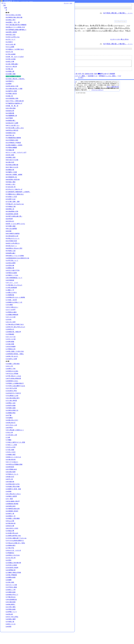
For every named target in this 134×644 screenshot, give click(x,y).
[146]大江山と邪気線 (12, 384)
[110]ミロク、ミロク (12, 293)
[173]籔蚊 (9, 450)
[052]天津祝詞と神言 (12, 145)
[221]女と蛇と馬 (11, 570)
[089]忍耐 (9, 239)
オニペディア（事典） (79, 77)
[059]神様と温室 (11, 164)
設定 (24, 4)
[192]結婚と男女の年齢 (13, 497)
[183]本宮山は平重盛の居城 (14, 474)
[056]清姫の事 (10, 155)
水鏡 (6, 9)
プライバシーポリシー (97, 91)
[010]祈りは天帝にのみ (13, 42)
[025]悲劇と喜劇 (11, 79)
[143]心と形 (9, 376)
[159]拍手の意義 (11, 416)
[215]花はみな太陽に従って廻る (15, 555)
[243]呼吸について (11, 624)
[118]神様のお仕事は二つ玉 (14, 312)
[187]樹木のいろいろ (12, 484)
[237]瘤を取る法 (11, 609)
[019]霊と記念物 (11, 64)
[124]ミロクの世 (11, 327)
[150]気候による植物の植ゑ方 (15, 393)
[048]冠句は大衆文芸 (12, 135)
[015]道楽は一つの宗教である (15, 54)
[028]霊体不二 (10, 86)
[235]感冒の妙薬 (11, 604)
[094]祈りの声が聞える (13, 252)
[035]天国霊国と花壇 (12, 103)
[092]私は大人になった (13, 247)
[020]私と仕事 (10, 66)
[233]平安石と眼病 (11, 599)
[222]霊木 (9, 572)
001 (31, 26)
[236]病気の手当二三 (12, 606)
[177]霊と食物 (10, 460)
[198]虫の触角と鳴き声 (13, 511)
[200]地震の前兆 (11, 516)
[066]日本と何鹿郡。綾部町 (14, 181)
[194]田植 (9, 502)
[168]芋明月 (9, 438)
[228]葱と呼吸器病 (11, 587)
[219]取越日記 (10, 565)
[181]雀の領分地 (11, 470)
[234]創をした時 (11, 602)
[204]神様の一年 (11, 526)
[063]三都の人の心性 (12, 174)
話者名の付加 (89, 75)
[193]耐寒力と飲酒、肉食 (13, 499)
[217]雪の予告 (10, 560)
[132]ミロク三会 (11, 347)
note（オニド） (55, 77)
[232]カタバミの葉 (11, 597)
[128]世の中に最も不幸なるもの (15, 337)
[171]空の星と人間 (11, 445)
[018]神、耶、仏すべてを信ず (15, 61)
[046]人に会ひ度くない (13, 130)
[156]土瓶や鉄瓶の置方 (13, 408)
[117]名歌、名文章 (11, 310)
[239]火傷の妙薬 (11, 614)
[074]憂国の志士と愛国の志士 (15, 203)
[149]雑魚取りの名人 (12, 391)
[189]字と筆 (9, 489)
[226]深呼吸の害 (11, 582)
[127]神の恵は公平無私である (15, 335)
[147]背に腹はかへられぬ (13, 386)
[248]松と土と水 (11, 636)
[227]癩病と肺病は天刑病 (13, 584)
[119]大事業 (9, 315)
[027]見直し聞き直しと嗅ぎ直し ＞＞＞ (118, 13)
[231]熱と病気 (10, 594)
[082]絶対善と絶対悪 (12, 222)
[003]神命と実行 (11, 21)
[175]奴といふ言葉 (11, 455)
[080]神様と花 (10, 217)
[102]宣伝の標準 (11, 273)
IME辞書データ (92, 77)
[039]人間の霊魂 (11, 113)
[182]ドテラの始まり (12, 472)
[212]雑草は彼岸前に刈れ (13, 546)
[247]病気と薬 (10, 633)
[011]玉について (11, 44)
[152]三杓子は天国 (11, 398)
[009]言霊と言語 (11, 39)
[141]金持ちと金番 (11, 369)
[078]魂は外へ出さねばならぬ (15, 212)
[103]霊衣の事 (10, 276)
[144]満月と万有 (11, 379)
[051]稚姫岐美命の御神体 (13, 142)
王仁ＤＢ (19, 4)
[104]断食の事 (10, 278)
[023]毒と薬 (9, 74)
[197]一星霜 (9, 509)
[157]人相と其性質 (11, 411)
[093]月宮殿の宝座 (11, 249)
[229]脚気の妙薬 (11, 589)
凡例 (95, 75)
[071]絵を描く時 (11, 193)
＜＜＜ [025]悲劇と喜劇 (38, 13)
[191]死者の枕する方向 (13, 494)
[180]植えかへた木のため (13, 467)
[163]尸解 (9, 425)
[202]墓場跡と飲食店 (12, 521)
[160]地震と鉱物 (11, 418)
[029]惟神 (9, 88)
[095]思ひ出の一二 (11, 254)
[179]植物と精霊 (11, 465)
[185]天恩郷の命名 (11, 479)
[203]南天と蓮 (10, 524)
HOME (48, 75)
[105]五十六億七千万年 (13, 280)
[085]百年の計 (10, 230)
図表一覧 (75, 75)
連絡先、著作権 (66, 75)
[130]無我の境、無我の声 (13, 342)
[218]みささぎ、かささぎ (13, 562)
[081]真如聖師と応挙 (12, 220)
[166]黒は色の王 (11, 433)
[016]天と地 (9, 57)
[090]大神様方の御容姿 (13, 242)
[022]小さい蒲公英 (11, 71)
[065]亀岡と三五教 (11, 179)
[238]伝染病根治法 (11, 611)
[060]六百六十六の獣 (12, 166)
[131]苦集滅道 (10, 344)
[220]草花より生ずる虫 (13, 567)
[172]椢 (8, 447)
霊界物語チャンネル (49, 5)
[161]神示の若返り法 (12, 420)
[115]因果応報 (10, 305)
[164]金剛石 (9, 428)
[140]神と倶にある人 (12, 366)
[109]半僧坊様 (10, 290)
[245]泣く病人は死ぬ (12, 629)
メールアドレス (59, 59)
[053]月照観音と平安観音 (13, 147)
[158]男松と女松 (11, 413)
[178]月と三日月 (11, 462)
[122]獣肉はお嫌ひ (11, 322)
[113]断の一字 (10, 300)
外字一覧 (81, 75)
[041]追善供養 (10, 118)
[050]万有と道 (10, 140)
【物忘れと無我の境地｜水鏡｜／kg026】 (81, 64)
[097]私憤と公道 (11, 259)
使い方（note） (56, 75)
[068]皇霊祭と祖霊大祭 (13, 186)
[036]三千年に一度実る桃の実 (15, 106)
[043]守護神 (9, 123)
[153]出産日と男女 (11, 401)
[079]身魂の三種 (11, 215)
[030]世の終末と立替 (12, 91)
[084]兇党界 (9, 227)
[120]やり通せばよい (12, 317)
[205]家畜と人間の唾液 (13, 529)
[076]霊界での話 (11, 207)
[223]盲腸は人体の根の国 (13, 575)
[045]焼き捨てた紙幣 (12, 128)
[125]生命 (9, 330)
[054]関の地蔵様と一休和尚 (14, 150)
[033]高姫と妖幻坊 (11, 98)
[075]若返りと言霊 (11, 205)
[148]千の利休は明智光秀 (13, 389)
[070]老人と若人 (11, 191)
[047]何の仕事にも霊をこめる (15, 133)
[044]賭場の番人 (11, 125)
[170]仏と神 (9, 443)
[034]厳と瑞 (9, 101)
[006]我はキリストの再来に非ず (15, 30)
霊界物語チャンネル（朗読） (108, 77)
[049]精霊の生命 (11, 138)
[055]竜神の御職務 (11, 152)
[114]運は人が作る (11, 303)
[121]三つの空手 (11, 320)
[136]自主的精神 (11, 357)
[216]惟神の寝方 (11, 557)
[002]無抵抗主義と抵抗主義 (14, 19)
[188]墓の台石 (10, 487)
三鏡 (4, 7)
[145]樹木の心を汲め (12, 381)
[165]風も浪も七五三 (12, 430)
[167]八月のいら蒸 (11, 435)
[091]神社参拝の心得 (12, 244)
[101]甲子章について (12, 271)
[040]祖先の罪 (10, 116)
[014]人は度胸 (10, 52)
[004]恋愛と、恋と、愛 (13, 24)
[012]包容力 (9, 47)
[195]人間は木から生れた (13, 504)
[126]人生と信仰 (11, 332)
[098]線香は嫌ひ (11, 261)
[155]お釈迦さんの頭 (12, 406)
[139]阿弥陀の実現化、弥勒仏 (15, 364)
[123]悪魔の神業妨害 (12, 325)
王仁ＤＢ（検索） (66, 77)
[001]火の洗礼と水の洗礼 (13, 16)
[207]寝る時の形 (11, 533)
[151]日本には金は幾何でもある (15, 396)
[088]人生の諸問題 (11, 237)
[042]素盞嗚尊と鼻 (11, 120)
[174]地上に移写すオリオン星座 (15, 452)
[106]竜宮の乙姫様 (11, 283)
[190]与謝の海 (10, 492)
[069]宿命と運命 (11, 188)
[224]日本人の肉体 (11, 577)
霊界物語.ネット (12, 2)
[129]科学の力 (10, 339)
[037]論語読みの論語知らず (14, 108)
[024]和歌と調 (10, 76)
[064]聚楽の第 (10, 176)
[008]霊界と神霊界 (11, 37)
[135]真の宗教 (10, 354)
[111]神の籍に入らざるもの (14, 295)
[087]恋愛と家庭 (11, 234)
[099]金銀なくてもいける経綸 (15, 264)
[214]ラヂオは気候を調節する (15, 552)
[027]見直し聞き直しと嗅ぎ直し (15, 84)
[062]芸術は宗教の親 (12, 171)
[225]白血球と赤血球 (12, 579)
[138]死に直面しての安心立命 (15, 362)
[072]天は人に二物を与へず (14, 196)
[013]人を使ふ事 (11, 49)
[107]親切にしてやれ (12, 285)
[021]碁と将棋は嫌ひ (12, 69)
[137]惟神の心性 (11, 359)
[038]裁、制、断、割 (12, 111)
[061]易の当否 (10, 169)
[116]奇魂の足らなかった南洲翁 (15, 307)
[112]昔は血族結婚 (11, 298)
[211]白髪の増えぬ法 (12, 543)
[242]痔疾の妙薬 (11, 621)
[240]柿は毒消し (11, 616)
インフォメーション (120, 21)
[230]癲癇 (9, 592)
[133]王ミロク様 (11, 349)
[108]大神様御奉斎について (14, 288)
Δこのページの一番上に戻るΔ (119, 39)
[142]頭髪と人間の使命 (13, 374)
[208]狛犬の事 (10, 536)
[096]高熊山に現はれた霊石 (14, 257)
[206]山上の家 (10, 531)
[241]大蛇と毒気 (11, 619)
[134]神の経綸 (10, 352)
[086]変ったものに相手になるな (15, 232)
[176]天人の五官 (11, 457)
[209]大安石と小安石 (12, 538)
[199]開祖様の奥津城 (12, 514)
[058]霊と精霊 (10, 161)
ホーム (4, 4)
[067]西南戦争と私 (11, 184)
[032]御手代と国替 (11, 96)
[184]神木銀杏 (10, 477)
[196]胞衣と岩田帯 (11, 506)
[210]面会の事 (10, 541)
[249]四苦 (9, 638)
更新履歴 (112, 75)
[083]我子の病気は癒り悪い (14, 225)
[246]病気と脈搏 (11, 631)
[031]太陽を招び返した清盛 (14, 93)
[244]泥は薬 (9, 626)
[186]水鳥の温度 (11, 482)
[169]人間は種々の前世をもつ (15, 440)
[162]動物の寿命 (11, 423)
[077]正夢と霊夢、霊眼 (13, 210)
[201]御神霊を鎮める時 (13, 519)
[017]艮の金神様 (11, 59)
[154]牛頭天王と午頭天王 (13, 403)
